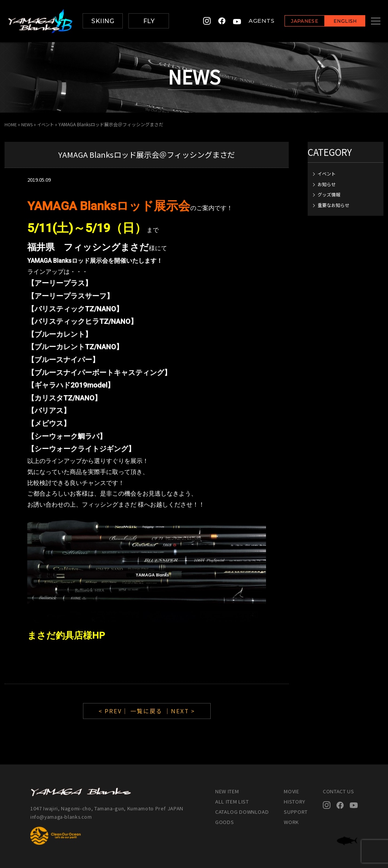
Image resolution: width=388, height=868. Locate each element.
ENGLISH (336, 21)
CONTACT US (339, 791)
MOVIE (291, 791)
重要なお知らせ (333, 205)
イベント (48, 124)
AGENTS (252, 21)
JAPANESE (295, 21)
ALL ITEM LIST (232, 801)
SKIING (103, 21)
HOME (11, 124)
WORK (291, 822)
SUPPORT (296, 812)
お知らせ (327, 184)
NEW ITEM (227, 791)
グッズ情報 (329, 194)
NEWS (28, 124)
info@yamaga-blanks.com (63, 816)
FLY (149, 21)
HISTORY (295, 801)
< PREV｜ (114, 711)
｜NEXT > (180, 711)
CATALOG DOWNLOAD (242, 812)
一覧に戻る (146, 711)
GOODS (225, 822)
